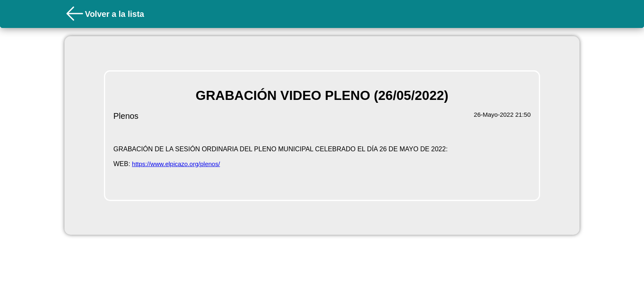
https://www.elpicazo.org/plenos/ (176, 164)
